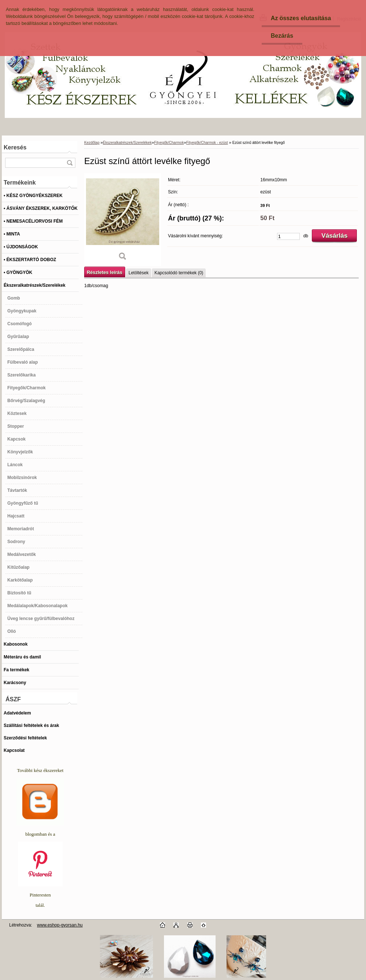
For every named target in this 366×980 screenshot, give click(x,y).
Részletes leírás (104, 272)
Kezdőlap (92, 143)
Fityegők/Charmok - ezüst (207, 143)
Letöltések (139, 273)
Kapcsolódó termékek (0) (179, 273)
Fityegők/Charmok (169, 143)
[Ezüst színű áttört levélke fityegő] (123, 220)
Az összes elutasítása (301, 18)
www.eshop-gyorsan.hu (60, 925)
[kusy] (288, 236)
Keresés (15, 147)
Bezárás (282, 36)
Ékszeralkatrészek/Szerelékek (127, 143)
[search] (70, 163)
